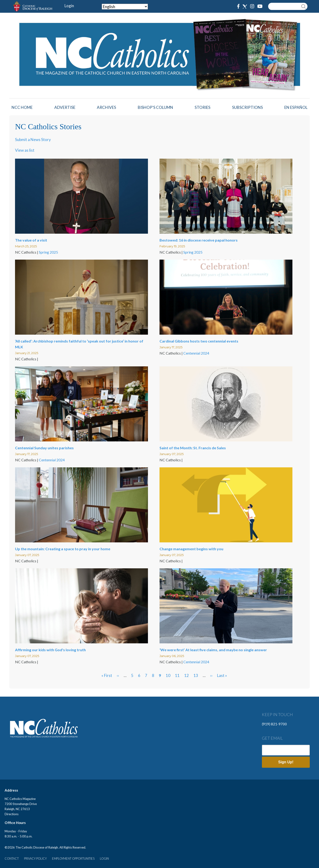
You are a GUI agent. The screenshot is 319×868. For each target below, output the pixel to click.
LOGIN (104, 859)
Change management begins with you (191, 549)
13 (196, 675)
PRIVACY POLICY (35, 859)
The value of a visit (31, 240)
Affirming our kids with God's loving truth (50, 650)
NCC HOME (22, 107)
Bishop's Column (155, 107)
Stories (202, 107)
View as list (25, 150)
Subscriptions (247, 107)
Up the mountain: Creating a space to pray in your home (63, 549)
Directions (12, 814)
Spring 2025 (48, 252)
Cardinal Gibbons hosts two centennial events (199, 341)
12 (187, 675)
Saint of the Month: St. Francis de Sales (193, 448)
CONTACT (12, 859)
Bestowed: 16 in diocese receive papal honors (199, 240)
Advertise (65, 107)
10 (168, 675)
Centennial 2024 (196, 353)
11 (177, 675)
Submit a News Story (33, 140)
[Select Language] (125, 7)
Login (69, 6)
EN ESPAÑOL (296, 107)
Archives (106, 107)
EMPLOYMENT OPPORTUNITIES (73, 859)
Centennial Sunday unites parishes (44, 448)
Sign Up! (286, 762)
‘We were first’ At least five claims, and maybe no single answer (213, 650)
